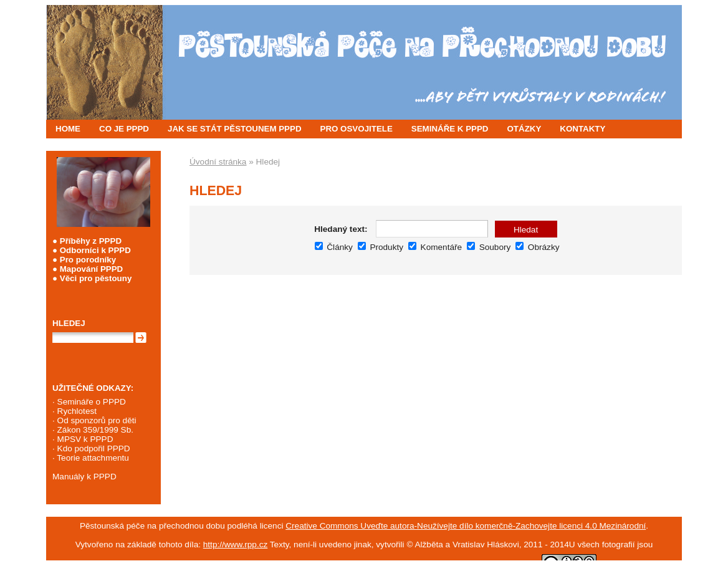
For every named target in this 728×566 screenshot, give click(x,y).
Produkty (381, 247)
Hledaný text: (341, 229)
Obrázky (537, 247)
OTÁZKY (524, 129)
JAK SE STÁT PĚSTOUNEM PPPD (235, 129)
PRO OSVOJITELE (357, 129)
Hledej (69, 323)
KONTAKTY (582, 129)
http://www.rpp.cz (236, 544)
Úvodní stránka (218, 162)
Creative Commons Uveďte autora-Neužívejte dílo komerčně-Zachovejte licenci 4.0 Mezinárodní (466, 526)
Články (334, 247)
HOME (68, 129)
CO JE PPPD (124, 129)
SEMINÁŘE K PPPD (450, 129)
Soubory (489, 247)
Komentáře (435, 247)
